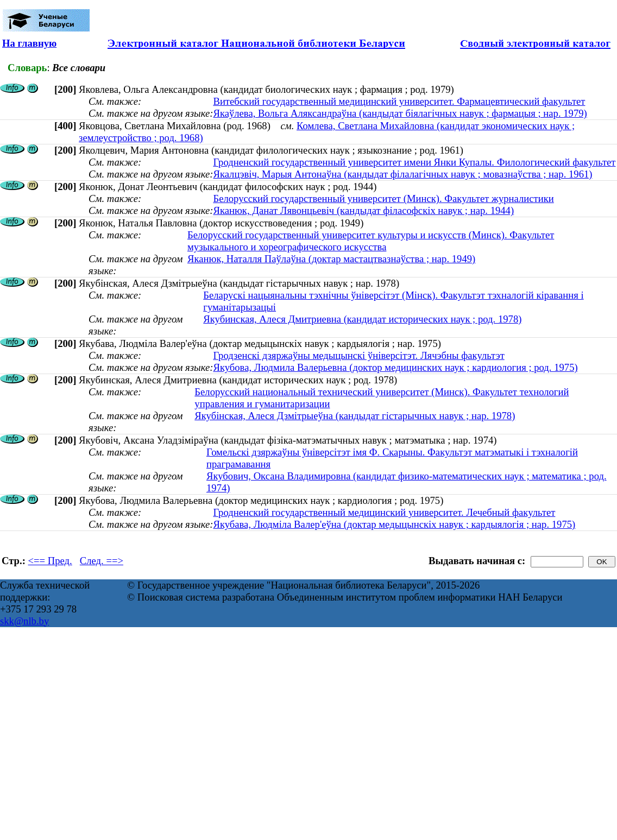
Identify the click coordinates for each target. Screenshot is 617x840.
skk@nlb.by (24, 621)
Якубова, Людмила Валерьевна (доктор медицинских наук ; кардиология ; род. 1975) (395, 367)
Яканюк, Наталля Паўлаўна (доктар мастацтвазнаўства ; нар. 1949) (331, 259)
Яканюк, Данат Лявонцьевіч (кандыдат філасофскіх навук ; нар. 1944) (363, 210)
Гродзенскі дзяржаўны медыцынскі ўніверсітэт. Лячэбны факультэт (358, 355)
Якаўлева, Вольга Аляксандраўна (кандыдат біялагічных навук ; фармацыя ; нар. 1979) (400, 113)
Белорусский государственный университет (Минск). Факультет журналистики (383, 198)
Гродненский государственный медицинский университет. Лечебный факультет (384, 512)
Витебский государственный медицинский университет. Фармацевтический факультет (399, 101)
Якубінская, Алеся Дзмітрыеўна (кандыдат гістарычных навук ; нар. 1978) (355, 416)
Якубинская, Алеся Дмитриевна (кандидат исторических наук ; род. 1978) (362, 319)
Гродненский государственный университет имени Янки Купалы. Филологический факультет (414, 162)
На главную (29, 43)
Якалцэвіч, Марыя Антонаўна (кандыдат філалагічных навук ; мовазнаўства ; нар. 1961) (402, 174)
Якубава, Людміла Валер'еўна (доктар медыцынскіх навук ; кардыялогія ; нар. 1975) (394, 524)
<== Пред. (50, 561)
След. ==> (102, 561)
